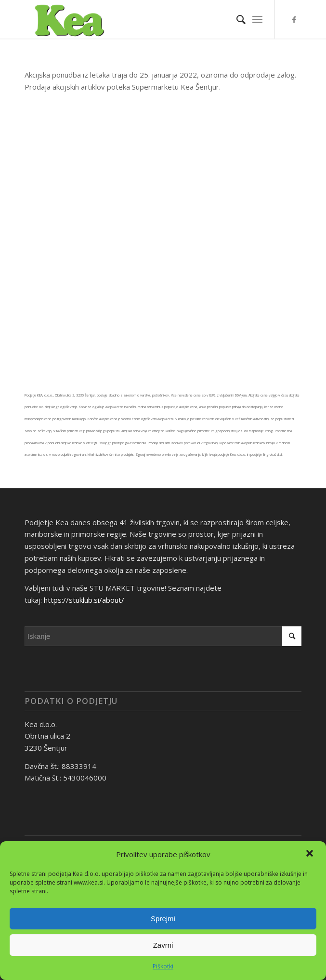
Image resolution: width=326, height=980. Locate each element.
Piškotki (163, 966)
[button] (311, 854)
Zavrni (163, 945)
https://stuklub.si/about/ (84, 600)
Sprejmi (163, 919)
